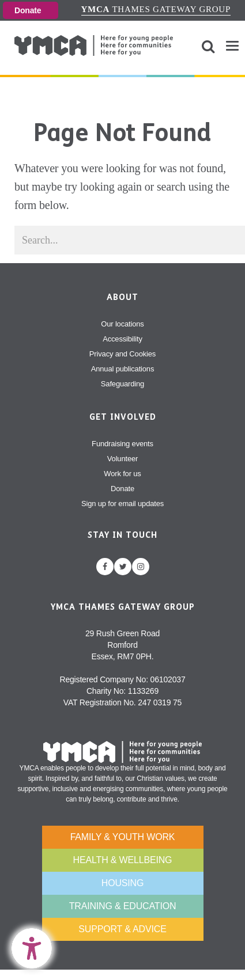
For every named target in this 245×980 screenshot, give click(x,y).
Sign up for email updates (122, 504)
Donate (28, 10)
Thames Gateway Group (156, 9)
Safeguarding (122, 384)
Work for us (122, 474)
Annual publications (123, 369)
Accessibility (122, 339)
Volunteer (122, 459)
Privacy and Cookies (122, 354)
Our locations (122, 324)
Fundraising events (122, 444)
